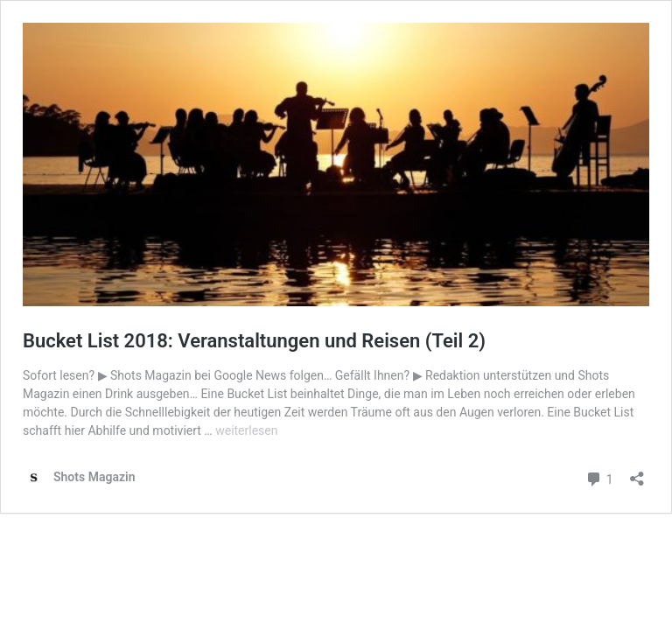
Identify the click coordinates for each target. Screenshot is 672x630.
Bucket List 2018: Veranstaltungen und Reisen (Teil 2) (254, 341)
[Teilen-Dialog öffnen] (637, 473)
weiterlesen (246, 430)
